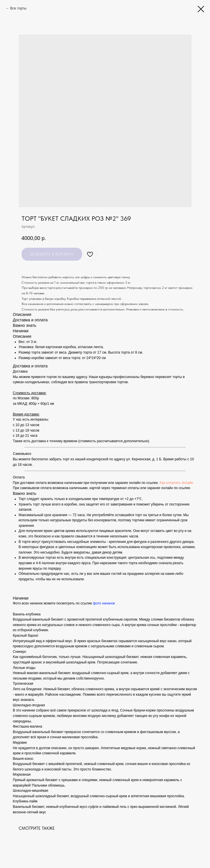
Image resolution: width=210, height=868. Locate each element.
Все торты (18, 8)
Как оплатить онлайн (176, 483)
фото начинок (104, 603)
